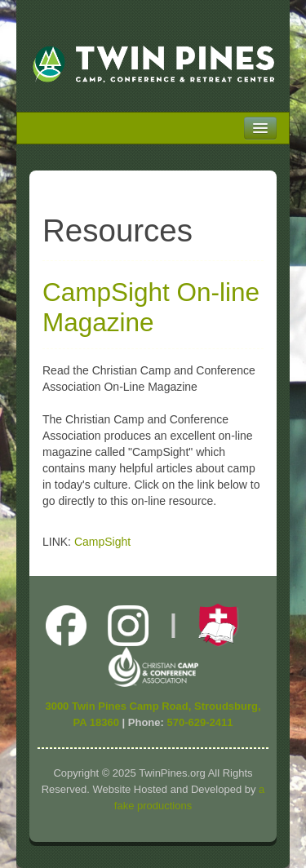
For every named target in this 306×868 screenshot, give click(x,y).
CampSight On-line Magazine (151, 307)
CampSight (102, 542)
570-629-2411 (200, 722)
